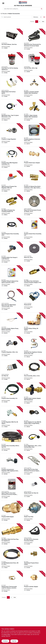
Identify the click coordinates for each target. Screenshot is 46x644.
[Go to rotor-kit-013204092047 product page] (34, 253)
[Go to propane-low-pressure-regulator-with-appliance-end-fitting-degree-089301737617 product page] (12, 465)
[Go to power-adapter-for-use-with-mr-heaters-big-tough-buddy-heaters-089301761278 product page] (34, 418)
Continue (5, 641)
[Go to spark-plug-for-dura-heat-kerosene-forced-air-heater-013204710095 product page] (12, 489)
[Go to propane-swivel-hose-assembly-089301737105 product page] (34, 230)
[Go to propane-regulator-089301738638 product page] (12, 135)
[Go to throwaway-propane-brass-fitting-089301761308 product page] (34, 559)
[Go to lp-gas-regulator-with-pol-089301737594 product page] (12, 418)
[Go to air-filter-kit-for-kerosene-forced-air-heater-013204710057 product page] (34, 535)
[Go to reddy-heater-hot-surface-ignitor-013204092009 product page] (12, 88)
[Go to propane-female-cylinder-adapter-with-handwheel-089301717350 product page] (34, 88)
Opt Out (14, 641)
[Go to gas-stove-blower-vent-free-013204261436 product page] (12, 40)
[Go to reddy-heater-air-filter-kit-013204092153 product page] (34, 489)
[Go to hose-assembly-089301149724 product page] (34, 371)
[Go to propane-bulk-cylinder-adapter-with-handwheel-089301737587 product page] (34, 394)
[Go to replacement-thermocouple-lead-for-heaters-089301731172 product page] (12, 583)
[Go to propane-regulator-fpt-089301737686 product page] (12, 348)
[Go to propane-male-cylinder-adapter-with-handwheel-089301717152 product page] (34, 111)
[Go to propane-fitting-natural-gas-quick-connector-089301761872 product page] (12, 277)
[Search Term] (23, 9)
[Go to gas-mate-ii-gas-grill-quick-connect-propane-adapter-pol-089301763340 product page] (34, 277)
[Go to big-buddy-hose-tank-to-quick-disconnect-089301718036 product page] (12, 111)
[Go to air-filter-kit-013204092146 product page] (12, 371)
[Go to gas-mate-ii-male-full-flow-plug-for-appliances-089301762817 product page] (12, 535)
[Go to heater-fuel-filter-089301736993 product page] (34, 512)
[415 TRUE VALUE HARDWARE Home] (23, 2)
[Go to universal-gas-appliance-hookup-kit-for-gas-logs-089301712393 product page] (34, 348)
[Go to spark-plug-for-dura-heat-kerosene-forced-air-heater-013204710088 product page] (34, 465)
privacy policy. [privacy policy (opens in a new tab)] (7, 634)
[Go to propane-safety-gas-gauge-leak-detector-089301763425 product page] (12, 253)
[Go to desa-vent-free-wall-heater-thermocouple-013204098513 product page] (12, 301)
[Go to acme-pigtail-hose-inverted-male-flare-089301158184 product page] (34, 442)
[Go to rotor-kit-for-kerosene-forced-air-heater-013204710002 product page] (34, 206)
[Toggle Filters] (44, 17)
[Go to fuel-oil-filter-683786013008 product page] (34, 64)
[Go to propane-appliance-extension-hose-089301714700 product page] (34, 135)
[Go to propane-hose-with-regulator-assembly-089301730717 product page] (12, 159)
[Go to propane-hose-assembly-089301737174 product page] (12, 394)
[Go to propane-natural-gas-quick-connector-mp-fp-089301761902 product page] (34, 182)
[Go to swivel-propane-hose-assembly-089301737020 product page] (12, 230)
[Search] (42, 9)
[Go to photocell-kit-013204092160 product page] (34, 301)
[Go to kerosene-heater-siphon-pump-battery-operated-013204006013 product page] (12, 324)
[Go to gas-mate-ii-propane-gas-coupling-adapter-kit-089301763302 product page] (12, 206)
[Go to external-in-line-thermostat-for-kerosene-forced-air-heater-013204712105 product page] (34, 40)
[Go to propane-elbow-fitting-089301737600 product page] (34, 324)
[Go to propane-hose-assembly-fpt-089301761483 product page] (12, 442)
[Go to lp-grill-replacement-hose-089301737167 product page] (12, 559)
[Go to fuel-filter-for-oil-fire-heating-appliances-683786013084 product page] (12, 64)
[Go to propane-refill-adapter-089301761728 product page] (12, 512)
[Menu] (3, 3)
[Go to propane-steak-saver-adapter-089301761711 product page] (34, 159)
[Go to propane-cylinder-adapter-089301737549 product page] (34, 583)
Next (43, 22)
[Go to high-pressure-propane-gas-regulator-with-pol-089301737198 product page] (12, 182)
